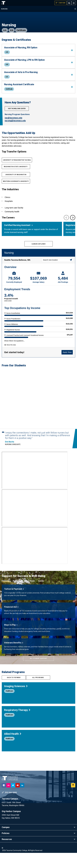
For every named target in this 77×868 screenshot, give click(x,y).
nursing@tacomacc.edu (15, 121)
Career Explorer (39, 244)
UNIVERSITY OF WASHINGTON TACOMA (17, 160)
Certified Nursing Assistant (17, 225)
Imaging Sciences (16, 701)
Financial (6, 596)
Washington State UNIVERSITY (16, 167)
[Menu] (74, 3)
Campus (38, 842)
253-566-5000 (9, 808)
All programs (38, 693)
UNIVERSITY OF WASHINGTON (16, 175)
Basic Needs (30, 596)
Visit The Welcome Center (17, 109)
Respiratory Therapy (17, 725)
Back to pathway (14, 693)
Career (41, 596)
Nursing (38, 9)
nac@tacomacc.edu (13, 118)
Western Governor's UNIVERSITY (16, 181)
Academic (17, 596)
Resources (38, 854)
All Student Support (38, 674)
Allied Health (13, 749)
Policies (38, 848)
